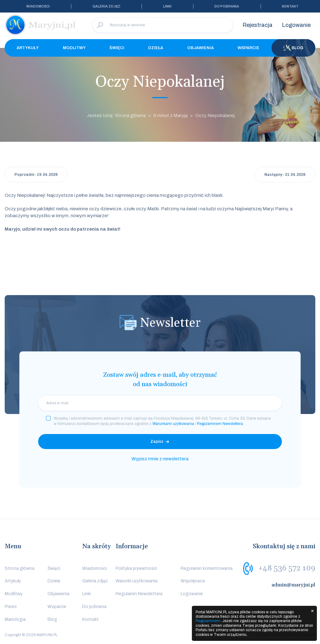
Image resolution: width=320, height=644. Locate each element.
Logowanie (296, 25)
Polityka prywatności (136, 568)
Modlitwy (74, 48)
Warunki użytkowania (137, 581)
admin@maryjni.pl (293, 585)
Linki (167, 6)
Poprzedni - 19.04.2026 (36, 175)
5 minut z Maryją (170, 115)
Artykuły (28, 48)
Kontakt (290, 6)
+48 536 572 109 (287, 568)
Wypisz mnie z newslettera (160, 459)
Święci (117, 48)
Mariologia (15, 619)
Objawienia (200, 48)
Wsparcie (248, 48)
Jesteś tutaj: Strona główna (116, 115)
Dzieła (156, 48)
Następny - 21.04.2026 (285, 175)
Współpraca (193, 581)
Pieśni (11, 607)
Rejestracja (257, 25)
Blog (293, 48)
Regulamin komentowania (207, 568)
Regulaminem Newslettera (220, 424)
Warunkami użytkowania (173, 424)
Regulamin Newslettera (139, 594)
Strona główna (20, 568)
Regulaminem (208, 621)
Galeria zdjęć (106, 6)
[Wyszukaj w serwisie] (163, 25)
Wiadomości (38, 6)
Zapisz (157, 442)
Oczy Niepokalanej (215, 115)
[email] (160, 403)
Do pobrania (227, 6)
